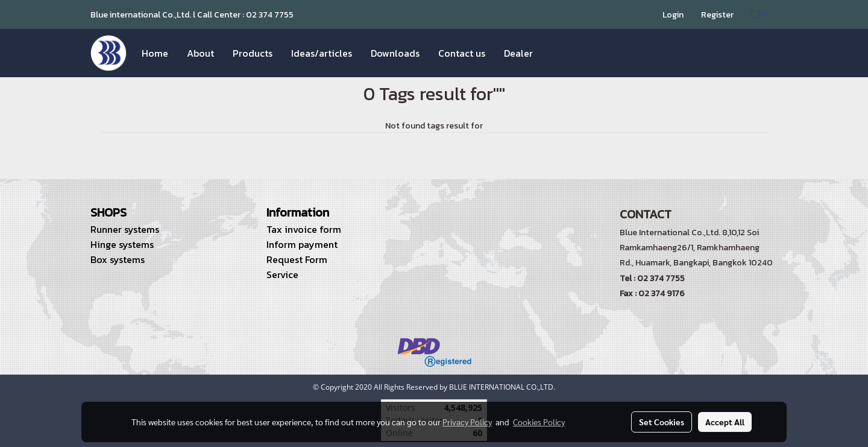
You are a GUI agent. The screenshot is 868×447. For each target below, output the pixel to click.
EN (760, 14)
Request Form (297, 259)
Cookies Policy (539, 422)
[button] (553, 53)
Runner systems (125, 229)
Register (717, 15)
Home (155, 53)
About (200, 53)
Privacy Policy (467, 422)
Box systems (118, 259)
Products (253, 53)
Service (282, 274)
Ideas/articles (322, 53)
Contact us (462, 53)
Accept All (725, 422)
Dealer (518, 53)
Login (673, 15)
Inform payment (302, 244)
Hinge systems (122, 244)
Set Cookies (662, 422)
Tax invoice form (304, 229)
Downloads (395, 53)
